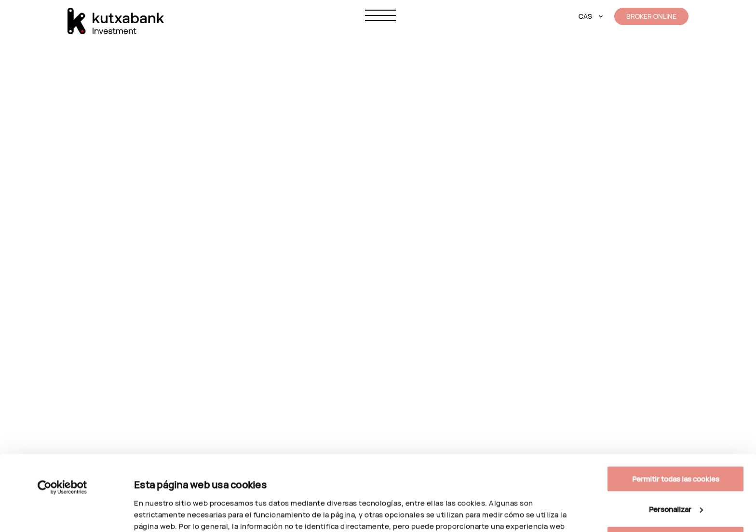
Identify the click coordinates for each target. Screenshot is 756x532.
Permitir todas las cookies (676, 408)
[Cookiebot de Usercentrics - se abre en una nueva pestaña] (62, 417)
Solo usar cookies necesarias (676, 469)
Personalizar (155, 505)
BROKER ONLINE (651, 16)
